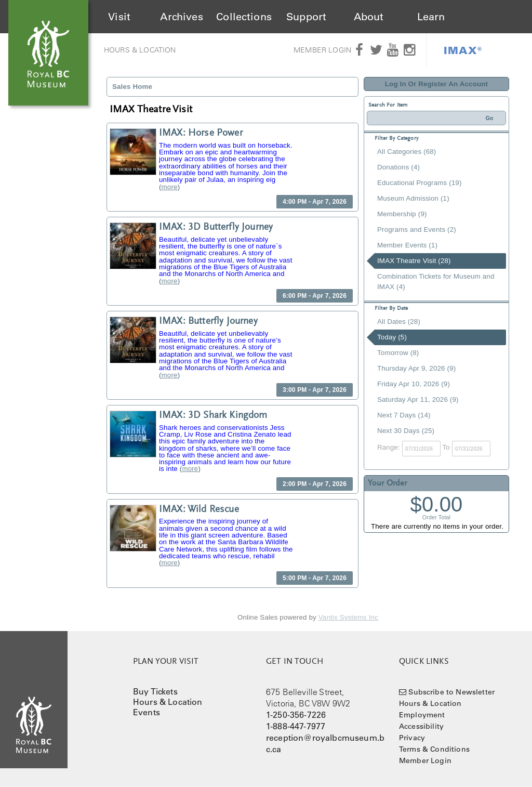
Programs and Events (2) (417, 229)
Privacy (412, 738)
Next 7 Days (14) (404, 415)
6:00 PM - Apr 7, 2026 (315, 296)
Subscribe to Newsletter (451, 692)
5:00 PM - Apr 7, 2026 (315, 578)
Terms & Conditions (434, 749)
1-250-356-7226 (296, 715)
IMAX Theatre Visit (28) (414, 261)
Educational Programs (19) (420, 183)
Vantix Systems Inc (348, 617)
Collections (244, 17)
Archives (181, 17)
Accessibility (421, 726)
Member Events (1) (407, 245)
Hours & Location (140, 50)
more (170, 187)
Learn (431, 17)
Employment (422, 715)
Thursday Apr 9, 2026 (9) (416, 368)
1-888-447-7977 (296, 726)
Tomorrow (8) (398, 353)
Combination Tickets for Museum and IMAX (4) (436, 281)
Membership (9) (402, 214)
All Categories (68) (407, 152)
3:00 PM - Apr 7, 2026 (315, 390)
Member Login (322, 50)
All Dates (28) (399, 322)
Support (306, 17)
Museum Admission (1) (413, 198)
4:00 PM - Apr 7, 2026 (315, 202)
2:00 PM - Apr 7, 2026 (315, 484)
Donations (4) (398, 167)
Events (147, 712)
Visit (119, 17)
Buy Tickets (155, 691)
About (369, 17)
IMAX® (463, 50)
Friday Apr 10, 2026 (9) (414, 384)
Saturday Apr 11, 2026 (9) (418, 399)
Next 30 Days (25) (406, 431)
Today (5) (392, 337)
